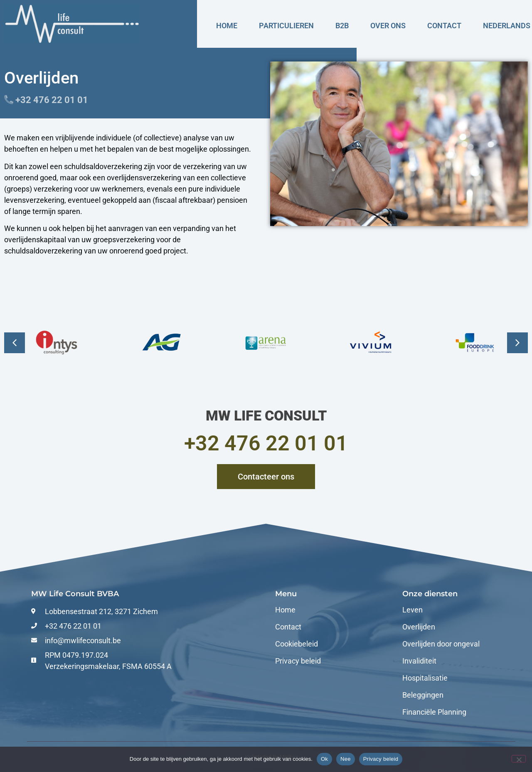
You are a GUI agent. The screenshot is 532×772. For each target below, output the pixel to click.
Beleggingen (423, 695)
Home (227, 26)
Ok (324, 759)
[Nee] (519, 759)
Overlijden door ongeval (441, 644)
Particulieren (286, 26)
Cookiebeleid (297, 644)
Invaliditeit (419, 661)
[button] (517, 343)
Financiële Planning (434, 712)
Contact (444, 26)
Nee (346, 759)
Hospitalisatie (425, 678)
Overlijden (419, 627)
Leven (413, 610)
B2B (342, 26)
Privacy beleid (298, 661)
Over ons (388, 26)
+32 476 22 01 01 (266, 443)
